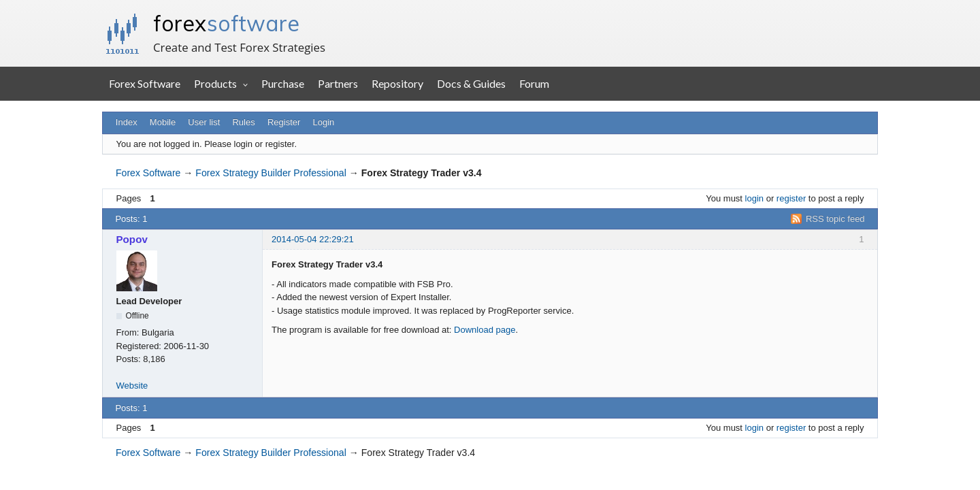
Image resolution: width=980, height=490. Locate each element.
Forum (534, 83)
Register (284, 122)
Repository (397, 83)
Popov (132, 239)
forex (226, 23)
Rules (243, 122)
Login (324, 122)
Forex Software (145, 83)
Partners (338, 83)
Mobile (163, 122)
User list (204, 122)
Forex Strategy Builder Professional (271, 173)
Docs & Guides (471, 83)
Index (127, 122)
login (754, 198)
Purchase (283, 83)
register (791, 198)
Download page (485, 330)
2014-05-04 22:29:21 (313, 239)
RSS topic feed (835, 219)
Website (132, 386)
